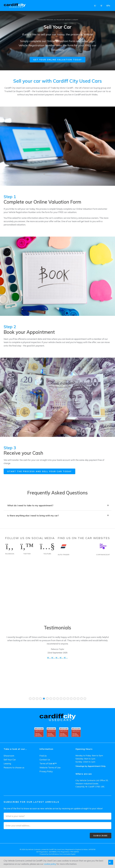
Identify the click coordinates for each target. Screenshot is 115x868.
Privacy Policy (46, 771)
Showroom (9, 756)
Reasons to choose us (14, 767)
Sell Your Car (10, 760)
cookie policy (50, 864)
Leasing (7, 763)
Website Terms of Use (50, 767)
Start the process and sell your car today (39, 471)
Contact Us (45, 760)
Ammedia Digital (69, 854)
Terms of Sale (48, 763)
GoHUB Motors (54, 854)
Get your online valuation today (57, 60)
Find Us (43, 756)
